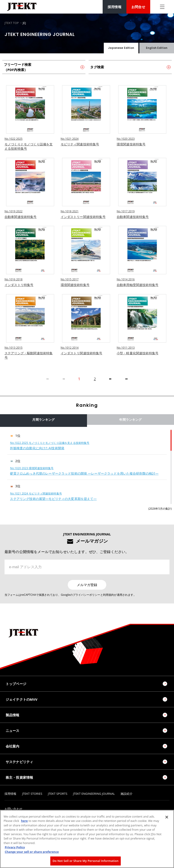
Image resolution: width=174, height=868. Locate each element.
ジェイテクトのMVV (22, 699)
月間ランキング (43, 420)
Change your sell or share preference (32, 852)
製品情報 (13, 715)
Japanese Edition (121, 48)
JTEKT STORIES (32, 794)
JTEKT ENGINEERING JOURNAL (94, 794)
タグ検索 (130, 67)
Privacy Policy (15, 847)
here (24, 821)
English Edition (157, 48)
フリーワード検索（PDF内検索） (44, 67)
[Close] (167, 817)
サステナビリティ (19, 762)
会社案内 (13, 746)
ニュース (13, 731)
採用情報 (115, 7)
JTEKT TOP (12, 23)
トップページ (16, 684)
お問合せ (138, 7)
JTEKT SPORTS (58, 794)
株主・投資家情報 (19, 777)
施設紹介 (127, 794)
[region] (87, 467)
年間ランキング (130, 420)
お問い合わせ (13, 809)
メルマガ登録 (87, 585)
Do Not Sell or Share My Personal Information (86, 861)
